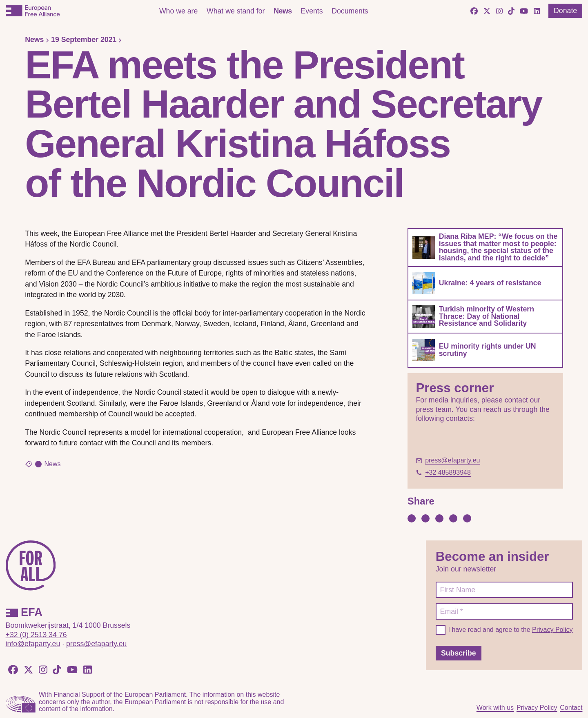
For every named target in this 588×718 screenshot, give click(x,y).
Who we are (178, 11)
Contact (571, 708)
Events (312, 11)
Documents (350, 11)
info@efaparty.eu (33, 644)
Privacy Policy (552, 630)
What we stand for (236, 11)
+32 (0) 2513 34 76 (36, 635)
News (283, 11)
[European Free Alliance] (33, 11)
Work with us (495, 708)
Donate (565, 11)
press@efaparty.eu (96, 644)
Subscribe (459, 653)
